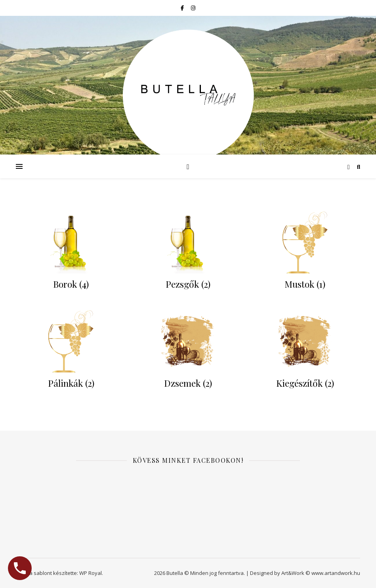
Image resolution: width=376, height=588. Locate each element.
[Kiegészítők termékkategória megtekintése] (305, 351)
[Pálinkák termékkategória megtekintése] (71, 351)
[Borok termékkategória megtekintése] (71, 252)
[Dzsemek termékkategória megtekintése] (188, 351)
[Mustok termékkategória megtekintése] (305, 252)
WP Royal (91, 573)
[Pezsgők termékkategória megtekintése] (188, 252)
